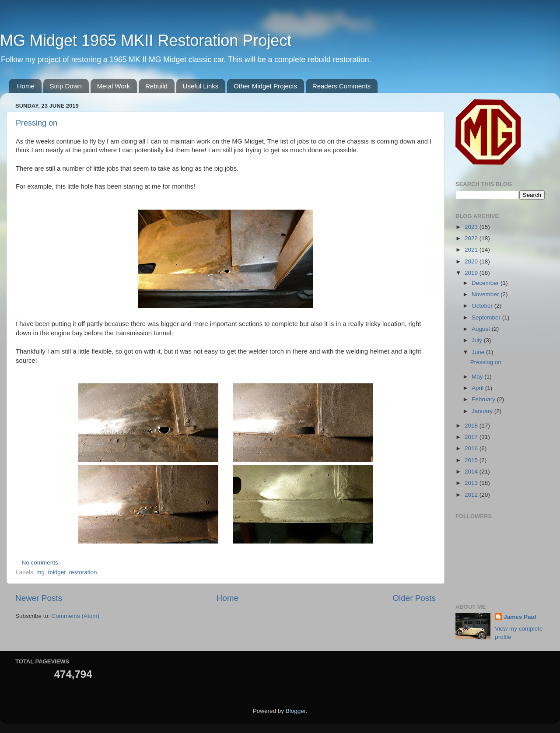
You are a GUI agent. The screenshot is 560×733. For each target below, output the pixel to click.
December (486, 283)
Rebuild (156, 86)
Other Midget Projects (265, 86)
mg (40, 572)
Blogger (296, 711)
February (484, 399)
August (482, 329)
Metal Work (114, 86)
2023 (472, 227)
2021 (472, 250)
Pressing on (37, 123)
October (483, 306)
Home (26, 86)
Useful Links (201, 86)
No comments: (42, 563)
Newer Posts (39, 598)
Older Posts (414, 598)
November (486, 294)
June (479, 352)
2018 (472, 426)
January (483, 411)
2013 (472, 483)
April (478, 388)
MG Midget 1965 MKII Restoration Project (146, 40)
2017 (472, 437)
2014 (472, 472)
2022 (472, 238)
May (478, 377)
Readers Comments (341, 86)
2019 (472, 273)
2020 (472, 261)
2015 (472, 460)
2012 (472, 495)
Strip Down (66, 86)
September (487, 317)
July (478, 340)
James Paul (520, 617)
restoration (83, 572)
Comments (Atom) (76, 616)
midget (57, 572)
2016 (472, 448)
